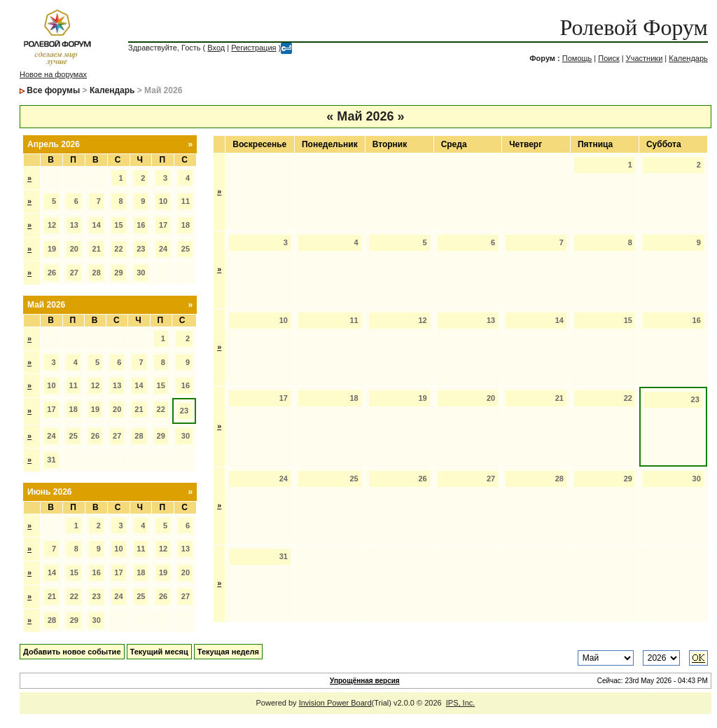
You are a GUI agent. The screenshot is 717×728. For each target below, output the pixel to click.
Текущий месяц (159, 652)
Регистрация (253, 48)
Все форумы (53, 90)
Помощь (577, 58)
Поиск (608, 58)
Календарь (688, 58)
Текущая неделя (228, 652)
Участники (645, 58)
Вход (216, 48)
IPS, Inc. (461, 703)
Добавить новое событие (72, 652)
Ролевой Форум (633, 27)
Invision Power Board (335, 703)
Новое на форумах (53, 74)
